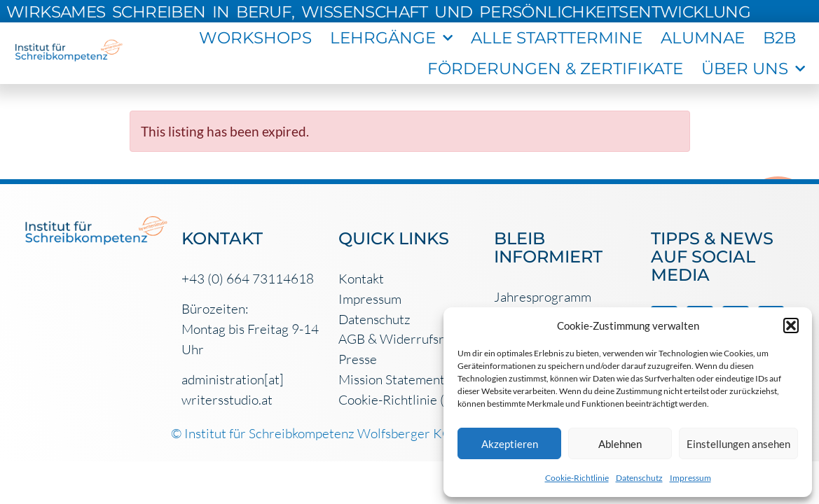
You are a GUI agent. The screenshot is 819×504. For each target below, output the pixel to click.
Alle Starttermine (557, 38)
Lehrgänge (391, 38)
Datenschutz (639, 478)
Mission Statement (392, 379)
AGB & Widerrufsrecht (404, 339)
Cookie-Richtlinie (577, 478)
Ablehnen (620, 444)
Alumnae (703, 38)
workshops (255, 38)
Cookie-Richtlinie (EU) (402, 400)
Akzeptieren (510, 444)
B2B (779, 38)
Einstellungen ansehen (738, 444)
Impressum (690, 478)
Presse (358, 359)
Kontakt (361, 279)
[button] (791, 325)
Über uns (753, 69)
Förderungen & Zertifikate (555, 69)
